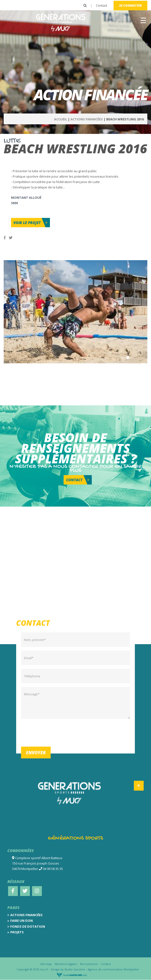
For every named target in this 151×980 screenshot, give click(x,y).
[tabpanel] (75, 312)
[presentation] (58, 732)
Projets (17, 932)
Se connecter (130, 5)
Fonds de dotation (28, 926)
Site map (46, 964)
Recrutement (89, 964)
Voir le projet (27, 223)
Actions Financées (87, 119)
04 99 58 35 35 (53, 869)
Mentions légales (66, 964)
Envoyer (36, 753)
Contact (102, 5)
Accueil (61, 119)
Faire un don (22, 921)
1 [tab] (128, 358)
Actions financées (26, 915)
